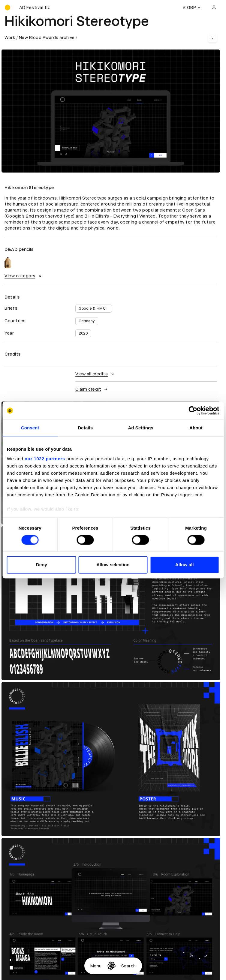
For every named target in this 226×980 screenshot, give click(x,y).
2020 (83, 333)
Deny (42, 565)
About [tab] (196, 428)
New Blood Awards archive (47, 38)
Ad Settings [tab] (140, 428)
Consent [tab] (30, 428)
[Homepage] (111, 966)
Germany (87, 321)
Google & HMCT (94, 308)
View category (24, 276)
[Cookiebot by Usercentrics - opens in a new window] (193, 410)
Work (10, 38)
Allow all (185, 565)
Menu (96, 966)
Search (129, 966)
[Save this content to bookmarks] (212, 38)
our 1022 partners (45, 459)
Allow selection (113, 565)
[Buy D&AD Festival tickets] (35, 8)
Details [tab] (85, 428)
